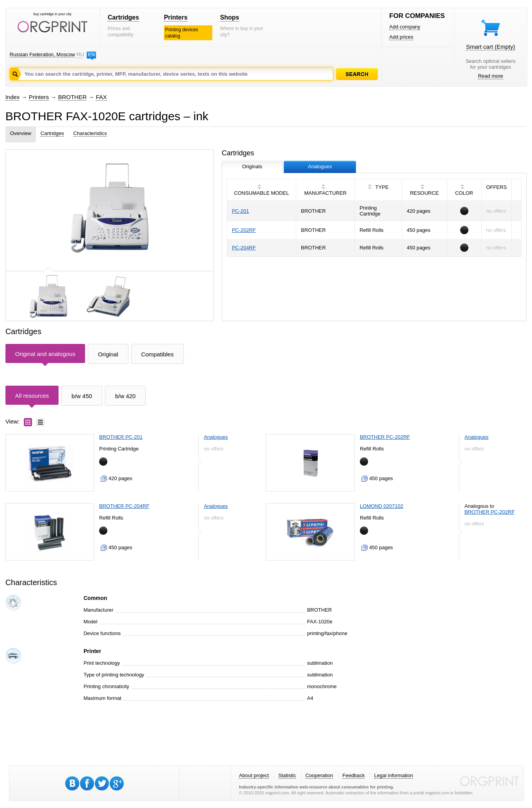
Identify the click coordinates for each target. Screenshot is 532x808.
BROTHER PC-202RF (385, 437)
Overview (21, 133)
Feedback (353, 775)
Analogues (216, 437)
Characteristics (90, 133)
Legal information (393, 775)
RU (80, 54)
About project (254, 775)
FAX (101, 97)
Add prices (401, 37)
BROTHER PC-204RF (124, 506)
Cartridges (123, 17)
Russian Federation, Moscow (43, 54)
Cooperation (319, 775)
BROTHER (72, 97)
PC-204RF (244, 248)
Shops (230, 17)
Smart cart (491, 47)
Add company (405, 27)
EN (91, 54)
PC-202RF (244, 230)
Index (13, 97)
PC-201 (240, 211)
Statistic (287, 775)
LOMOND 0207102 (382, 506)
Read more (491, 76)
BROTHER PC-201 (121, 437)
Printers (176, 17)
